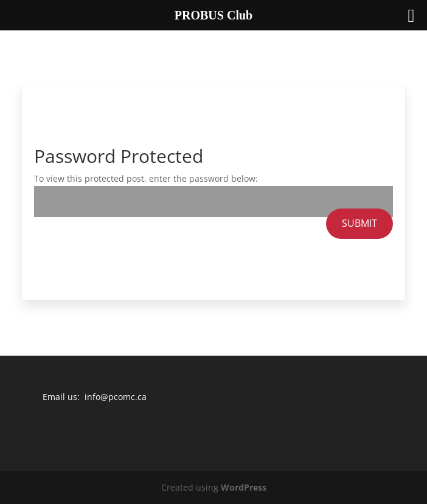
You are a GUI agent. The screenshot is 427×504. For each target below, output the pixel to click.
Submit (359, 223)
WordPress (244, 487)
